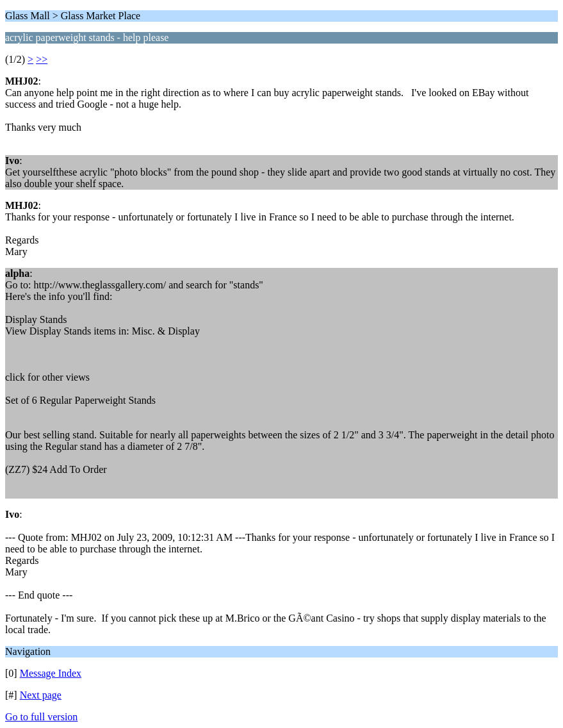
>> (42, 59)
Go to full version (41, 717)
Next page (41, 695)
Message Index (51, 673)
